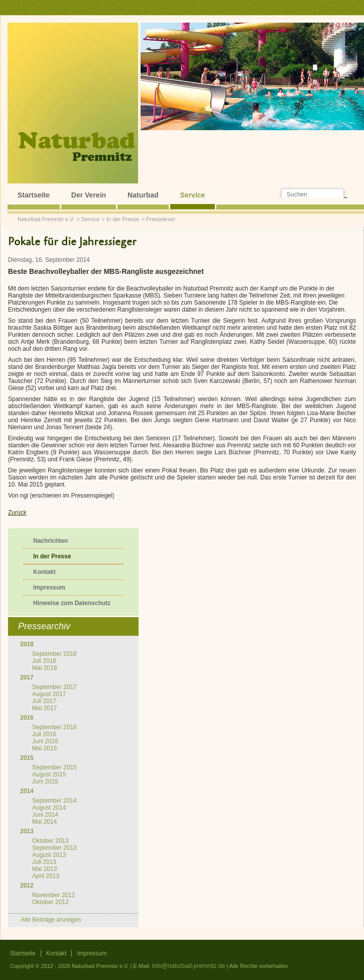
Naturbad (143, 195)
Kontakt (44, 572)
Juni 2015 (45, 781)
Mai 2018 (44, 668)
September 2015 (54, 767)
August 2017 (49, 694)
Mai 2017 (44, 708)
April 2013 (46, 876)
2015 (27, 758)
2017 (27, 677)
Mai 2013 (44, 869)
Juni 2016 (45, 741)
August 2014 (49, 808)
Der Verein (89, 195)
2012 (27, 886)
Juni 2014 (45, 815)
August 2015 (49, 774)
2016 (27, 718)
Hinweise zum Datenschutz (72, 603)
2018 (27, 644)
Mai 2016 (44, 748)
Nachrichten (50, 541)
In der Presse (123, 219)
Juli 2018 (44, 661)
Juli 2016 (44, 734)
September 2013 (54, 848)
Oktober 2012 (50, 902)
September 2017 (54, 687)
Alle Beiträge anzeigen (51, 920)
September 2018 (54, 654)
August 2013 (49, 855)
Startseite (34, 195)
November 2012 (53, 895)
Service (193, 195)
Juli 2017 (44, 701)
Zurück (17, 513)
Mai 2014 (44, 822)
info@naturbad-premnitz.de (189, 966)
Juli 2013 (44, 862)
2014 (27, 791)
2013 (27, 831)
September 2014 (54, 801)
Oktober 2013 (50, 841)
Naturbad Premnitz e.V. (46, 219)
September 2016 (54, 727)
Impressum (49, 587)
